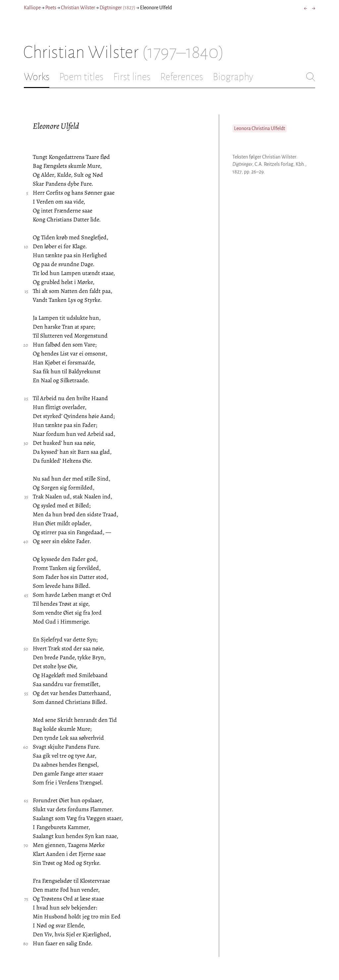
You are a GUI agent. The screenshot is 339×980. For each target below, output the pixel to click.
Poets (51, 8)
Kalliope (32, 8)
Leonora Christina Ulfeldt (260, 128)
